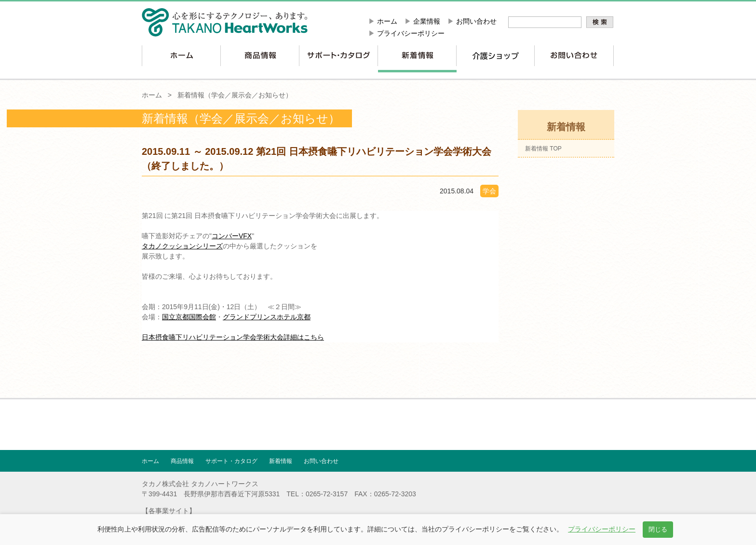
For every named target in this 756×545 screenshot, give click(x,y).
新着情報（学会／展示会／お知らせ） (235, 95)
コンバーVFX (232, 236)
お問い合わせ (476, 21)
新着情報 (281, 461)
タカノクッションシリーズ (182, 246)
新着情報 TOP (543, 149)
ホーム (387, 21)
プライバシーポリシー (411, 33)
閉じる (658, 529)
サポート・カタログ (231, 461)
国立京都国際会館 (189, 317)
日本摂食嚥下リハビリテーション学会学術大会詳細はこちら (233, 337)
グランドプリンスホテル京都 (267, 317)
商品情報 (182, 461)
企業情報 (427, 21)
